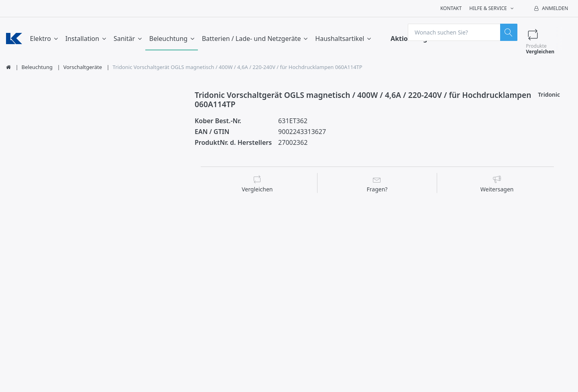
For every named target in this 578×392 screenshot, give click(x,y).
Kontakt (451, 8)
